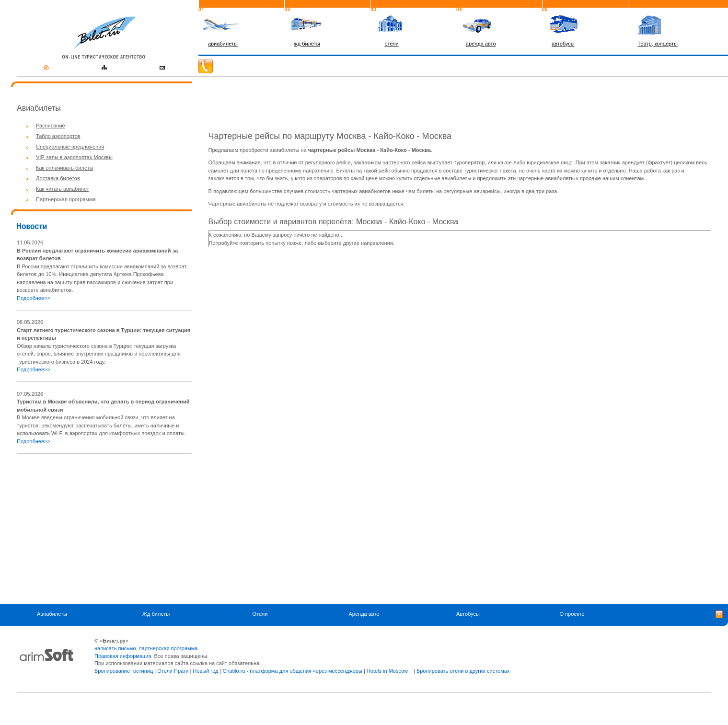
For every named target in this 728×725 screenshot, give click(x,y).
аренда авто (481, 44)
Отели (260, 614)
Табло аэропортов (58, 136)
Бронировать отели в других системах (463, 671)
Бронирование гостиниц (124, 671)
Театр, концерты (658, 44)
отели (392, 44)
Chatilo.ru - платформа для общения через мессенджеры (292, 671)
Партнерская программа (66, 199)
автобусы (563, 44)
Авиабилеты (52, 614)
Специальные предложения (70, 147)
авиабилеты (223, 44)
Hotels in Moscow (387, 671)
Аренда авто (364, 614)
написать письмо (115, 648)
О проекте (572, 614)
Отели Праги (173, 671)
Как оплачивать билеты (65, 168)
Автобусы (468, 614)
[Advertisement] (97, 529)
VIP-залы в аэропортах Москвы (74, 157)
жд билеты (307, 44)
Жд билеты (156, 614)
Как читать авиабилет (63, 189)
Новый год (205, 671)
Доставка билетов (58, 178)
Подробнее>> (34, 298)
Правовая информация (123, 656)
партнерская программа (168, 648)
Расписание (51, 126)
